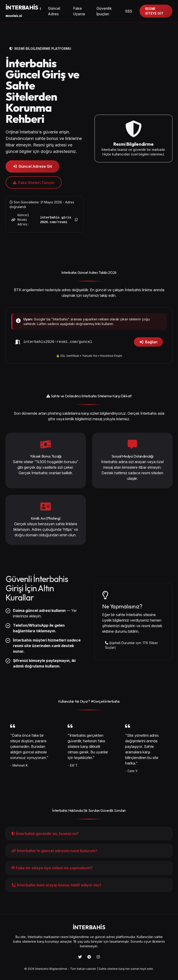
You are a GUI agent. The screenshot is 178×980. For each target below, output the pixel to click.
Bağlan (148, 342)
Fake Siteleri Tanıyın (34, 183)
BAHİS (23, 11)
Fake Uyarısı (79, 11)
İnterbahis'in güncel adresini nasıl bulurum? (54, 851)
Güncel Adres (54, 11)
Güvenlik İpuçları (104, 11)
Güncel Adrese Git (32, 166)
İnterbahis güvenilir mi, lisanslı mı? (45, 834)
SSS (129, 11)
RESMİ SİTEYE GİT (154, 11)
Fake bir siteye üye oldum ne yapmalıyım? (52, 868)
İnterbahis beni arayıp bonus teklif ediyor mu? (56, 885)
